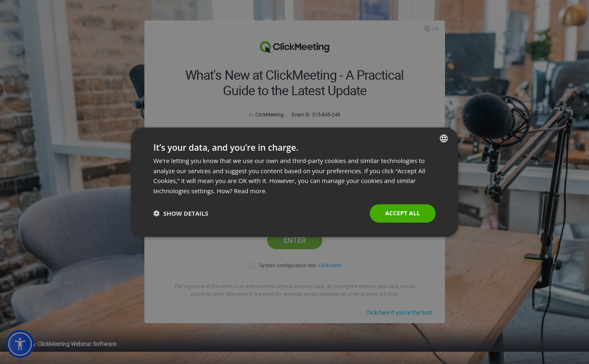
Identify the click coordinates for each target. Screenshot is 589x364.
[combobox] (444, 138)
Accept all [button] (403, 213)
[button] (181, 213)
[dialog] (294, 182)
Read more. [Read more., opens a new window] (251, 191)
